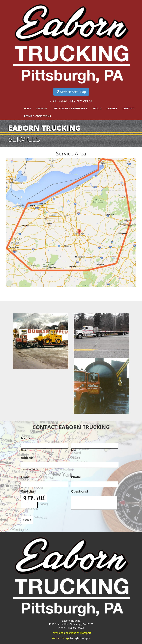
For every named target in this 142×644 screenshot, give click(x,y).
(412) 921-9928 (80, 101)
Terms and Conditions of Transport (71, 633)
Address (27, 458)
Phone (76, 477)
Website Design (61, 638)
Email (25, 477)
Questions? (80, 491)
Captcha (27, 491)
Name (26, 438)
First (24, 450)
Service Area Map (71, 92)
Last (74, 450)
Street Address (29, 469)
